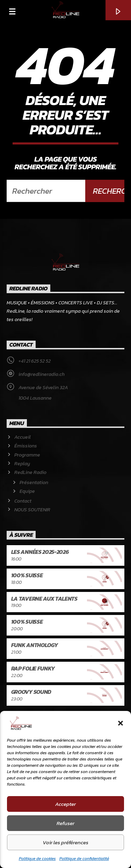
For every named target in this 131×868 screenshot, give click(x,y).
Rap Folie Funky (33, 668)
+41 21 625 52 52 (35, 361)
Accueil (23, 437)
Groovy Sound (31, 692)
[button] (121, 723)
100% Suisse (27, 575)
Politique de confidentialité (84, 859)
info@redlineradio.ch (42, 374)
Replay (22, 464)
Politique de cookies (37, 859)
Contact (23, 501)
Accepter (65, 804)
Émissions (26, 446)
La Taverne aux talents (44, 599)
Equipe (27, 491)
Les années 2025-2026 (40, 552)
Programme (27, 455)
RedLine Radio (30, 472)
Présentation (34, 483)
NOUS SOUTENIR (32, 510)
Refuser (65, 823)
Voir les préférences (65, 842)
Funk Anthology (35, 645)
